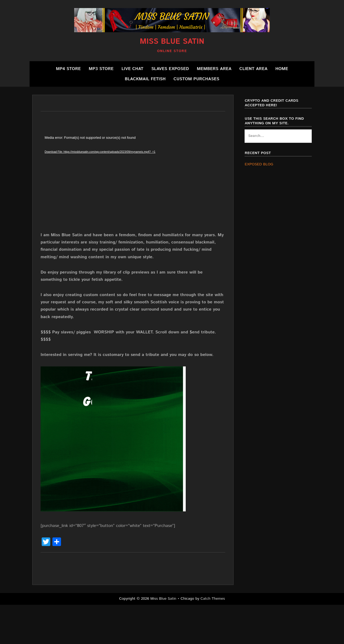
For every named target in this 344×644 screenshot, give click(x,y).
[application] (127, 183)
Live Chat (132, 69)
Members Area (214, 69)
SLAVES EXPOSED (170, 69)
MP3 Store (101, 69)
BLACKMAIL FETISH (145, 79)
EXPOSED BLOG (259, 164)
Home (282, 69)
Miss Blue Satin (172, 42)
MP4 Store (68, 69)
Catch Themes (213, 599)
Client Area (254, 69)
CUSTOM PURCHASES (196, 79)
